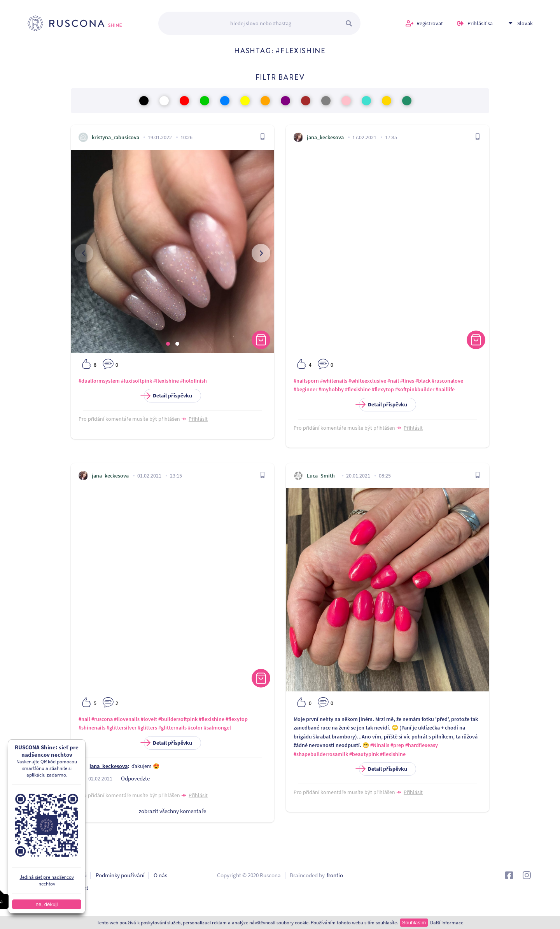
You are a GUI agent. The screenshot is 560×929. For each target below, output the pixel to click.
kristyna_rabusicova (115, 137)
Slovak (525, 23)
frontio (335, 875)
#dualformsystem (99, 381)
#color (195, 728)
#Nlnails (380, 745)
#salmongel (217, 728)
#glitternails (172, 728)
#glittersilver (122, 728)
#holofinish (193, 381)
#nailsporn (306, 381)
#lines (407, 381)
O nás (160, 875)
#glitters (147, 728)
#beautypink (364, 754)
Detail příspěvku (168, 396)
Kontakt (79, 888)
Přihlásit (198, 419)
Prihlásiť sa (480, 23)
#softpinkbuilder (415, 389)
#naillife (445, 389)
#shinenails (92, 728)
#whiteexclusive (367, 381)
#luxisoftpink (136, 381)
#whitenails (334, 381)
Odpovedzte (135, 778)
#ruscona (102, 719)
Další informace (447, 923)
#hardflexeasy (422, 745)
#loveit (149, 719)
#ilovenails (127, 719)
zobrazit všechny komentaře (172, 811)
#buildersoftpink (178, 719)
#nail (393, 381)
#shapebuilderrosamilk (321, 754)
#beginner (305, 389)
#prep (397, 745)
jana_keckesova (325, 137)
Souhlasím (414, 923)
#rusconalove (447, 381)
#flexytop (383, 389)
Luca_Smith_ (322, 476)
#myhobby (331, 389)
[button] (168, 344)
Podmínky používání (120, 875)
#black (423, 381)
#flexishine (166, 381)
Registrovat (430, 23)
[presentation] (84, 253)
